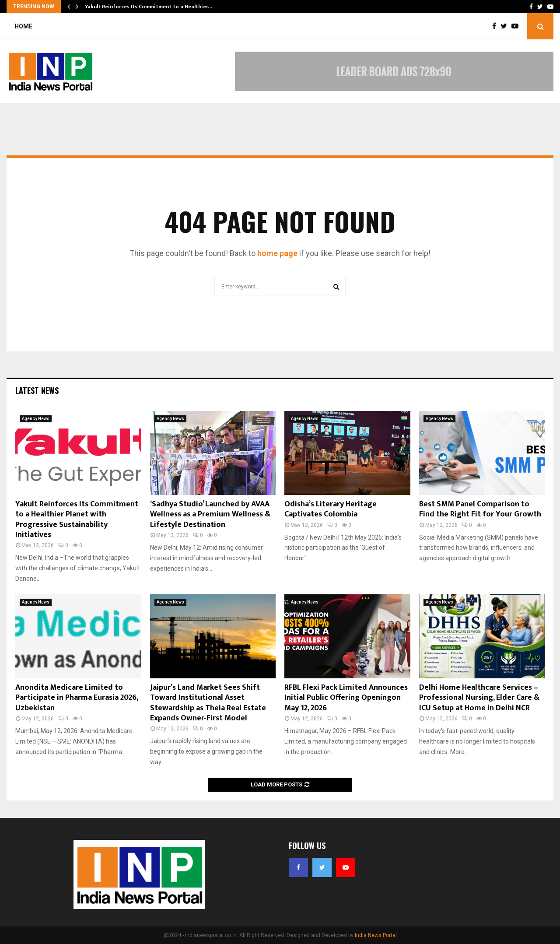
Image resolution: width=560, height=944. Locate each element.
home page (277, 253)
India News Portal (376, 935)
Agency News (36, 419)
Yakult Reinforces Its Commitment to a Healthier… (149, 7)
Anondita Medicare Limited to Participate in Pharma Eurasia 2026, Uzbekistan (77, 698)
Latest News (37, 390)
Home (23, 26)
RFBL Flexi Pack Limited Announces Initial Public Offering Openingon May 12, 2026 (346, 698)
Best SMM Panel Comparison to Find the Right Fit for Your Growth (480, 509)
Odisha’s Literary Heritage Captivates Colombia (331, 509)
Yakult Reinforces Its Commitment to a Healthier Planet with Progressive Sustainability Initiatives (77, 519)
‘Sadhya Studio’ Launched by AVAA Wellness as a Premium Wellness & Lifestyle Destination (210, 514)
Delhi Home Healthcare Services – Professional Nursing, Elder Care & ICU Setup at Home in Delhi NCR (479, 698)
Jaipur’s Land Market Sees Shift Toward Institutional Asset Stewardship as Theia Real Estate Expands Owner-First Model (208, 703)
